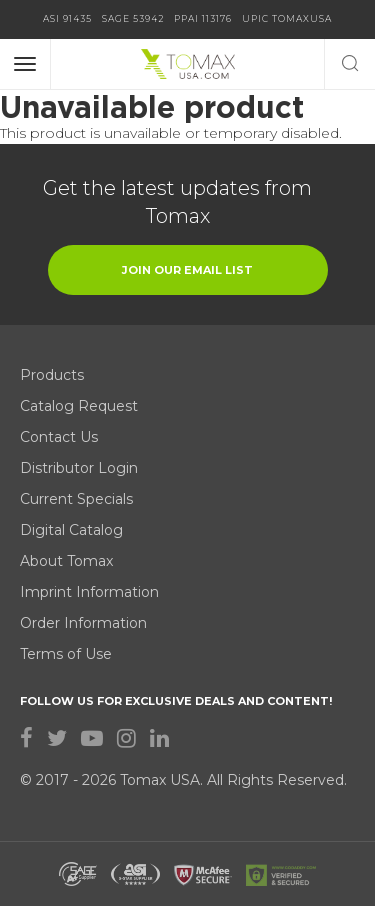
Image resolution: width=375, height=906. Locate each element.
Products (52, 375)
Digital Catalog (71, 530)
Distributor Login (79, 468)
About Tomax (66, 561)
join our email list (187, 270)
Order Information (83, 623)
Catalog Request (79, 406)
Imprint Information (89, 592)
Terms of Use (66, 654)
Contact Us (59, 437)
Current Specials (76, 499)
